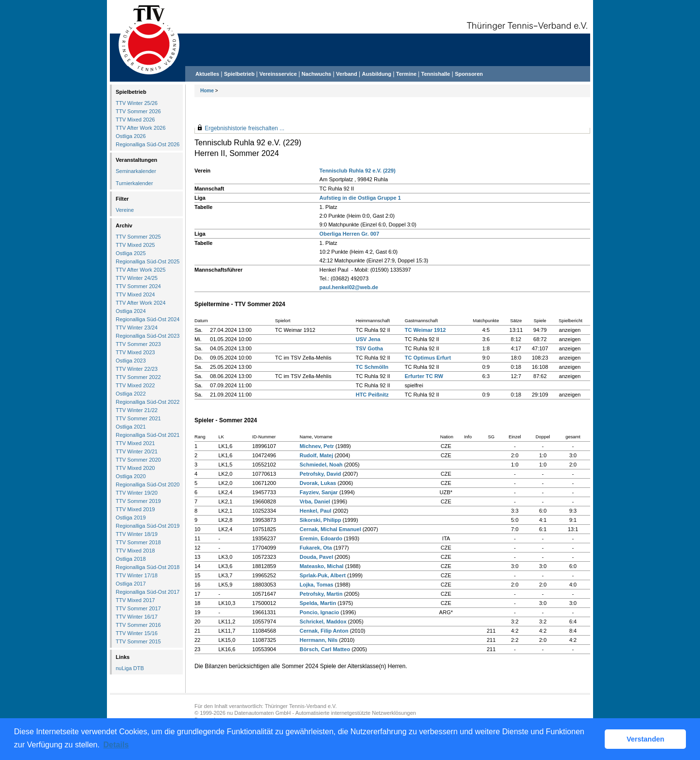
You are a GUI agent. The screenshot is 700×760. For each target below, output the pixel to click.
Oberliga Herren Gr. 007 (349, 234)
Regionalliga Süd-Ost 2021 (148, 435)
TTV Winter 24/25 (137, 278)
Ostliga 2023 (131, 361)
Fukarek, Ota (316, 548)
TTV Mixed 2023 (135, 352)
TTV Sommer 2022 (138, 377)
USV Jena (368, 339)
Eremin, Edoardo (321, 538)
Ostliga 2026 (131, 136)
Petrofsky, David (320, 474)
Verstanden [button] (646, 739)
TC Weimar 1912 (425, 330)
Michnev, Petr (317, 446)
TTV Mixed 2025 (135, 245)
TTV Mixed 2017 (135, 600)
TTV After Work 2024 (141, 303)
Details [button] (116, 745)
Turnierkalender (134, 183)
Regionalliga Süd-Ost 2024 (148, 319)
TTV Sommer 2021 (138, 418)
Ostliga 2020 (131, 476)
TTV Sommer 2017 (138, 608)
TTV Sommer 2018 (138, 542)
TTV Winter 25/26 (137, 103)
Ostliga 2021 (131, 427)
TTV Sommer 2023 (138, 344)
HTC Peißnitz (372, 395)
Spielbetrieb (239, 74)
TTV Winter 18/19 (137, 534)
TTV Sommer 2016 (138, 625)
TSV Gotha (369, 348)
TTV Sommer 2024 (138, 286)
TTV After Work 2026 (141, 128)
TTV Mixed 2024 (135, 294)
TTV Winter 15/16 (137, 633)
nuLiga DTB (130, 668)
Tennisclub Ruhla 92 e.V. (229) (358, 171)
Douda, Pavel (316, 557)
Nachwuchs (316, 74)
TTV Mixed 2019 (135, 509)
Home (207, 91)
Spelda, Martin (318, 603)
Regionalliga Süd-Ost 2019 (148, 526)
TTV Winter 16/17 (137, 617)
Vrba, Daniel (315, 501)
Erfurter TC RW (424, 376)
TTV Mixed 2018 (135, 551)
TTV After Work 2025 (141, 270)
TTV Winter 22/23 (137, 369)
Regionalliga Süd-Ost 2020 (148, 484)
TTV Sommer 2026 (138, 111)
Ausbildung (377, 74)
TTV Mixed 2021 (135, 443)
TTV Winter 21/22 (137, 410)
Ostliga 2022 (131, 394)
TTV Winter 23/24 (137, 328)
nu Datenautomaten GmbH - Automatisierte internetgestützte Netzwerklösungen (322, 713)
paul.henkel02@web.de (349, 287)
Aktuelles (207, 74)
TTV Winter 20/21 (137, 451)
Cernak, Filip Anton (324, 631)
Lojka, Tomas (316, 585)
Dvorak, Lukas (318, 483)
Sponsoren (469, 74)
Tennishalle (436, 74)
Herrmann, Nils (318, 640)
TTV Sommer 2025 (138, 237)
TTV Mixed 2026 (135, 120)
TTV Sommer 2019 (138, 501)
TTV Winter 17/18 (137, 575)
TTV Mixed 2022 (135, 385)
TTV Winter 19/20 (137, 493)
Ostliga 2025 (131, 253)
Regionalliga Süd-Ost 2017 (148, 592)
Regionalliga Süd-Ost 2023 (148, 336)
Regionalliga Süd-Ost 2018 (148, 567)
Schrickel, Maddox (323, 622)
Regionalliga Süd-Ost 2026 (148, 144)
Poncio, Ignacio (319, 612)
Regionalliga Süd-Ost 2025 (148, 261)
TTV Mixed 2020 (135, 468)
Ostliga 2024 (131, 311)
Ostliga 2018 (131, 559)
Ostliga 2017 (131, 584)
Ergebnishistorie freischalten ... (245, 128)
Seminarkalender (136, 171)
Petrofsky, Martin (321, 594)
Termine (407, 74)
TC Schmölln (372, 367)
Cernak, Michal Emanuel (330, 529)
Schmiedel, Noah (321, 465)
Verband (346, 74)
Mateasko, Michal (321, 566)
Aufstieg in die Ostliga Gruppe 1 (360, 198)
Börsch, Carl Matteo (325, 649)
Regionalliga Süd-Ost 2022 (148, 402)
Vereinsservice (278, 74)
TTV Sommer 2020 (138, 460)
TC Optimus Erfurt (428, 358)
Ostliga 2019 (131, 518)
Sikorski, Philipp (320, 520)
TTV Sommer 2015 (138, 641)
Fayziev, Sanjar (319, 492)
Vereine (125, 210)
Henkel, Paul (315, 511)
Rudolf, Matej (316, 455)
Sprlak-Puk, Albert (323, 575)
